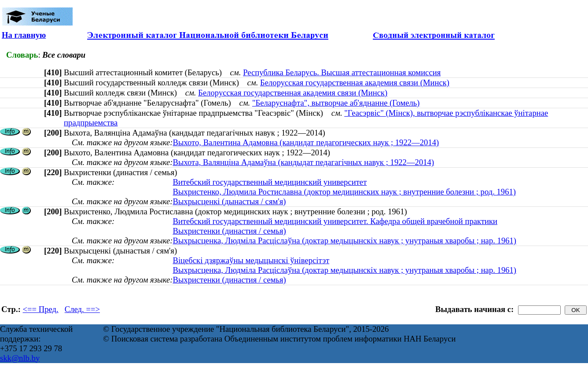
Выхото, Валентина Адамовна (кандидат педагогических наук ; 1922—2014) (306, 142)
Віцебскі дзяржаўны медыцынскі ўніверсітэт (251, 260)
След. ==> (82, 309)
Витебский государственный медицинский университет (270, 182)
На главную (24, 35)
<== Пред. (41, 309)
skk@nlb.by (20, 358)
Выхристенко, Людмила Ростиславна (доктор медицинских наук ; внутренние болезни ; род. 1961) (344, 192)
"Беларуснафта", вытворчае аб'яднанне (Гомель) (336, 103)
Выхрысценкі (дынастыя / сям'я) (229, 201)
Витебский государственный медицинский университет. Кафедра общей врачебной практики (335, 221)
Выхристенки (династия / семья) (229, 231)
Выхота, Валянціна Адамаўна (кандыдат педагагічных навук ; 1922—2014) (303, 162)
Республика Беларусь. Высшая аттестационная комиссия (342, 72)
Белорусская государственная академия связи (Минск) (355, 83)
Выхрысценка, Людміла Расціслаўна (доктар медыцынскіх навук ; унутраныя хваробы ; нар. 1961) (344, 241)
